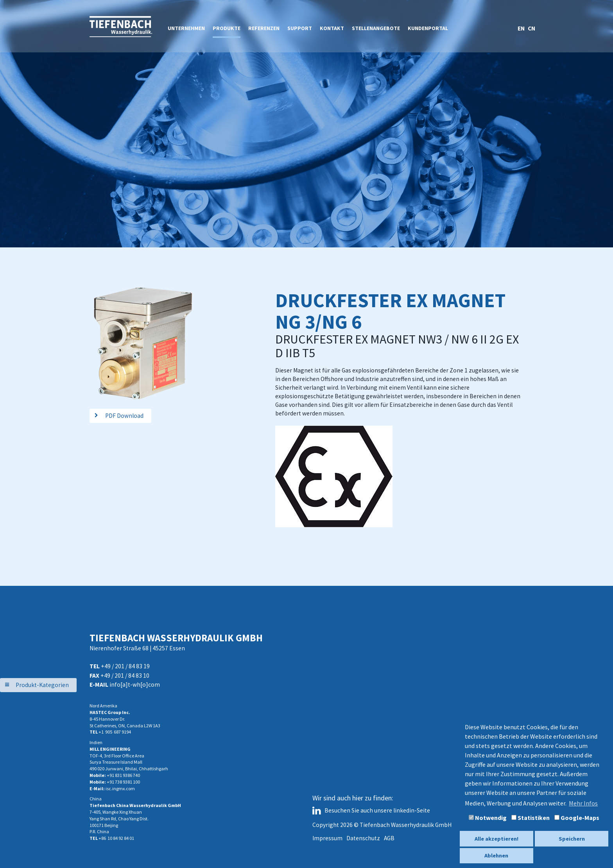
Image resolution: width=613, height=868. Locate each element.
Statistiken (531, 818)
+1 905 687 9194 (115, 732)
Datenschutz (363, 838)
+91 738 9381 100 (123, 782)
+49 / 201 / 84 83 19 (125, 666)
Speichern (572, 839)
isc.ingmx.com (120, 788)
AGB (389, 838)
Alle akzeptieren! (496, 839)
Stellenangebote (376, 28)
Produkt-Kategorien (42, 685)
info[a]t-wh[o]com (135, 685)
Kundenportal (428, 28)
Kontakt (332, 28)
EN (522, 28)
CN (531, 28)
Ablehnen (496, 855)
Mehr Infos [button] (583, 803)
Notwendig (488, 818)
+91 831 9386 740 (123, 775)
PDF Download (124, 416)
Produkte (227, 28)
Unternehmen (186, 28)
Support (300, 28)
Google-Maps (577, 818)
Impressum (327, 838)
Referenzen (264, 28)
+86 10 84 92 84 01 (116, 838)
